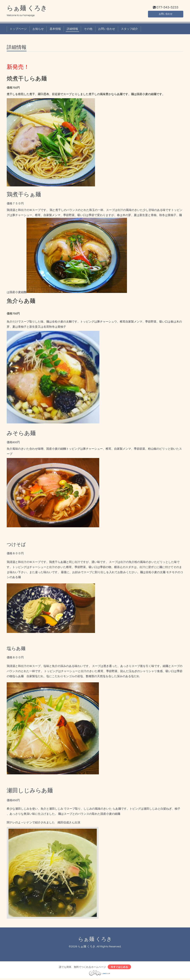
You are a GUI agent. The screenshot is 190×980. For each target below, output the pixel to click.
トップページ (18, 30)
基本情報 (55, 30)
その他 (88, 30)
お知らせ (38, 30)
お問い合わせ (166, 14)
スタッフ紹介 (129, 30)
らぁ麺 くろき (27, 9)
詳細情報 (72, 30)
